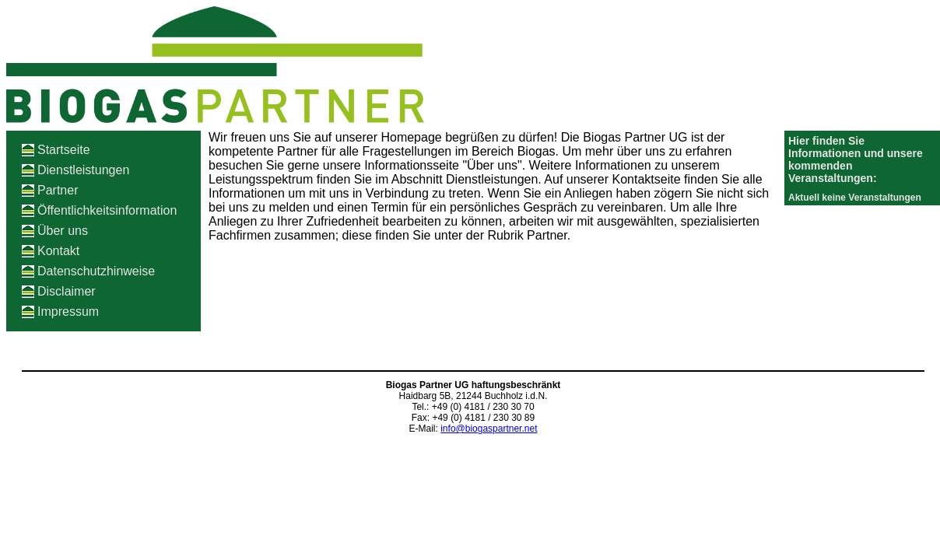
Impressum (68, 311)
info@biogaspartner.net (489, 429)
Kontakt (58, 251)
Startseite (64, 150)
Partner (58, 190)
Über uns (63, 231)
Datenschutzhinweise (96, 271)
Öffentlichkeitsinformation (107, 210)
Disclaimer (67, 291)
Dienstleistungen (83, 170)
